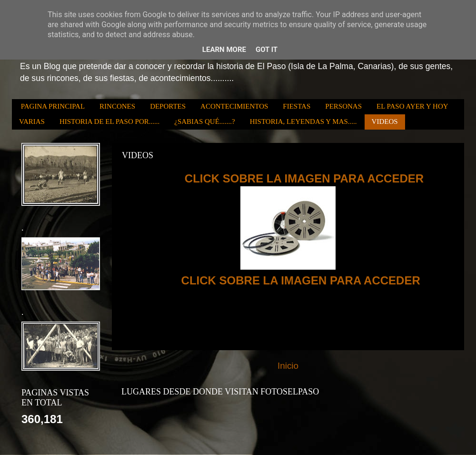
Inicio (288, 366)
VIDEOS (385, 121)
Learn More (224, 50)
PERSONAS (343, 106)
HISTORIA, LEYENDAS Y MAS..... (303, 121)
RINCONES (117, 106)
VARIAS (32, 121)
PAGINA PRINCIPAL (53, 106)
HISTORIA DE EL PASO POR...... (109, 121)
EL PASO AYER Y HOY (412, 106)
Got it (267, 50)
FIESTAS (297, 106)
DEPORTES (168, 106)
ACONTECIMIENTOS (234, 106)
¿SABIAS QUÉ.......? (205, 121)
